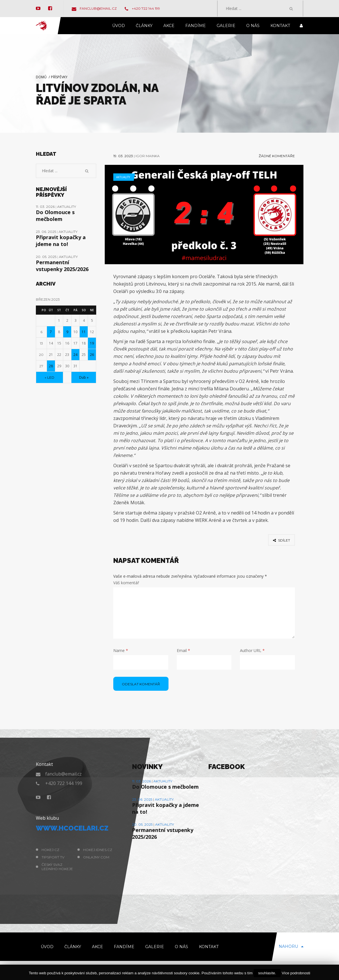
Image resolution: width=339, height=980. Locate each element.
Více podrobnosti (296, 973)
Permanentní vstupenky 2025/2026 (62, 266)
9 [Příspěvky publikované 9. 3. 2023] (67, 332)
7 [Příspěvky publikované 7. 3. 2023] (51, 332)
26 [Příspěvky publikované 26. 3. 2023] (92, 355)
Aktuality (123, 177)
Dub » (84, 377)
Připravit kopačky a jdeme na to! (61, 241)
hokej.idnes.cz (98, 850)
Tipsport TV (53, 857)
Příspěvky (59, 77)
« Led (50, 377)
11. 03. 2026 (46, 207)
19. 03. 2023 (123, 156)
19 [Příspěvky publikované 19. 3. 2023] (92, 343)
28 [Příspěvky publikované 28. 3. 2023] (51, 366)
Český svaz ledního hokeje (57, 867)
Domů (41, 77)
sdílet (282, 540)
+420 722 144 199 (142, 8)
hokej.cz (50, 850)
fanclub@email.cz (94, 8)
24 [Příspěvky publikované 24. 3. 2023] (75, 355)
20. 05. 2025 (47, 257)
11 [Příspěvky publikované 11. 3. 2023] (84, 332)
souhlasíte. (267, 973)
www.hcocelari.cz (72, 828)
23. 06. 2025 (46, 232)
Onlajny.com (96, 857)
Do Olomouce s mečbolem (55, 216)
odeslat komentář (141, 684)
